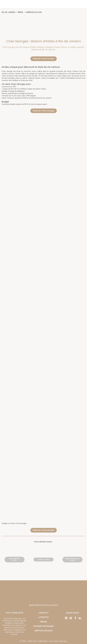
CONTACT (43, 613)
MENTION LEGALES (43, 631)
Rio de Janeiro (9, 12)
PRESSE (43, 622)
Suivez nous (73, 613)
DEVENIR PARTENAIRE (44, 626)
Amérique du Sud (34, 12)
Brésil (21, 12)
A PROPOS (43, 617)
